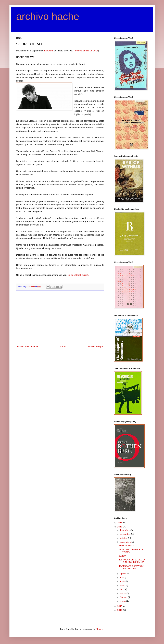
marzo (123, 593)
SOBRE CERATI (126, 545)
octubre (124, 538)
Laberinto (49, 51)
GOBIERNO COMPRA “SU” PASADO (132, 551)
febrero (124, 597)
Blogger (100, 629)
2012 (120, 610)
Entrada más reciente (28, 346)
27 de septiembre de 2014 (85, 51)
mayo (123, 585)
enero (123, 601)
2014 (120, 527)
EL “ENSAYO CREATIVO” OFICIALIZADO (131, 567)
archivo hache (48, 16)
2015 (120, 523)
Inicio (63, 346)
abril (122, 589)
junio (123, 581)
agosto (123, 574)
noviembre (125, 534)
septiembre (125, 542)
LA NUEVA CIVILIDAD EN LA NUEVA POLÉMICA (132, 561)
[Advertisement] (60, 320)
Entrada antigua (96, 346)
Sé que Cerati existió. (78, 275)
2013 (120, 606)
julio (122, 577)
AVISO (122, 556)
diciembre (125, 530)
